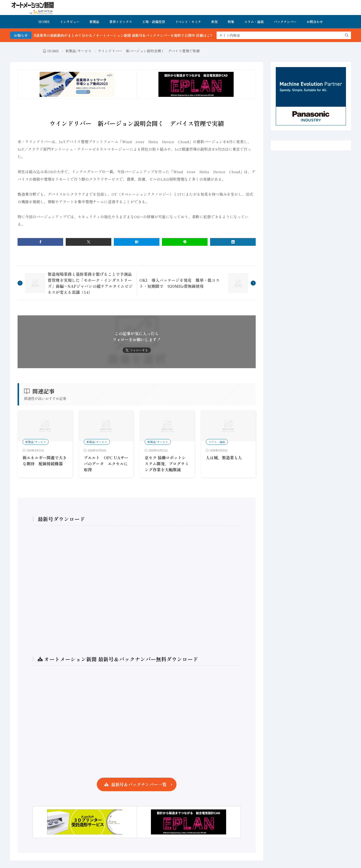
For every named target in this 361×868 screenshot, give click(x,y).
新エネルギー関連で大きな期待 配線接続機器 (45, 461)
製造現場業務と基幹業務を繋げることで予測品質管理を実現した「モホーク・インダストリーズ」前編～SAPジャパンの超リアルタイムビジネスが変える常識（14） (90, 283)
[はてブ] (137, 242)
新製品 (94, 22)
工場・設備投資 (154, 22)
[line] (185, 242)
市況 (214, 22)
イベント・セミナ (188, 22)
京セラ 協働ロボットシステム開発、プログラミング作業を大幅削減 (167, 464)
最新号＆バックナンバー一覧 (139, 784)
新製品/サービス (78, 51)
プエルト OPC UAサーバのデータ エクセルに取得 (106, 464)
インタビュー (70, 22)
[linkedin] (233, 242)
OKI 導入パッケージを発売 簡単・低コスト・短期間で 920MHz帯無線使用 (179, 283)
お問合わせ (315, 22)
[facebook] (40, 242)
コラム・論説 (254, 22)
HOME (44, 22)
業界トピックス (121, 22)
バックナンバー (285, 22)
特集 (231, 22)
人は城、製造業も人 (224, 458)
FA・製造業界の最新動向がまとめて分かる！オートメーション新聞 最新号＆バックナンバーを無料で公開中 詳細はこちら (131, 35)
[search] (347, 35)
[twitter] (88, 242)
